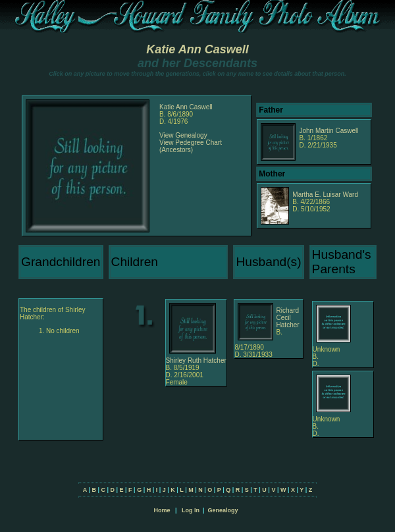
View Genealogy (183, 135)
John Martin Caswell (329, 131)
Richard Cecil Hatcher (288, 318)
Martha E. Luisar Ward (325, 195)
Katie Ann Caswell (197, 49)
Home (162, 510)
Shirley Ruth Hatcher (196, 360)
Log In (191, 510)
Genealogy (223, 510)
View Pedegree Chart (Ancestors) (191, 146)
